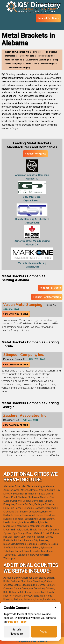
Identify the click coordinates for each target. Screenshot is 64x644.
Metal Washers (27, 56)
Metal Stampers (49, 64)
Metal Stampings (47, 56)
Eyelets (37, 52)
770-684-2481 (30, 420)
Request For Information (47, 297)
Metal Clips (31, 64)
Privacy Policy (17, 622)
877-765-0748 (37, 359)
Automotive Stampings (38, 60)
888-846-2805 (11, 309)
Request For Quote (48, 18)
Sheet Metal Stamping (19, 68)
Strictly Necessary (17, 632)
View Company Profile (16, 314)
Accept (44, 632)
